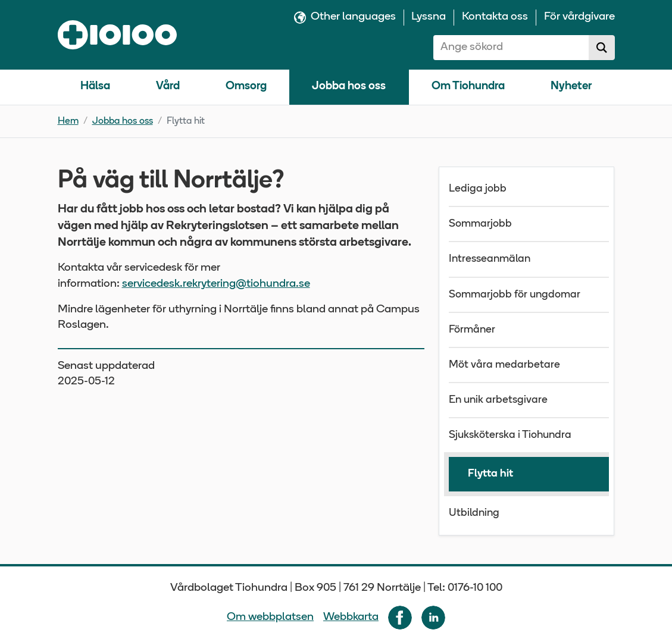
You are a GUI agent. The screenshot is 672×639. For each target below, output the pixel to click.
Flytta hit (490, 474)
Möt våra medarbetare (504, 365)
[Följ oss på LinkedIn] (433, 618)
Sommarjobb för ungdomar (515, 295)
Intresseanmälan (490, 259)
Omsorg (246, 87)
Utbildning (474, 513)
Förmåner (472, 330)
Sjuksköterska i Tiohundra (510, 435)
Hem (68, 121)
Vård (168, 87)
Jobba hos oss (349, 87)
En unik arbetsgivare (498, 400)
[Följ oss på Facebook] (400, 618)
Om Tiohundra (468, 87)
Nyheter (571, 87)
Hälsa (95, 87)
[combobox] (511, 48)
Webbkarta (351, 617)
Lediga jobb (478, 189)
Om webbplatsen (270, 617)
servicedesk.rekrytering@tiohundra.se (216, 284)
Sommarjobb (480, 224)
